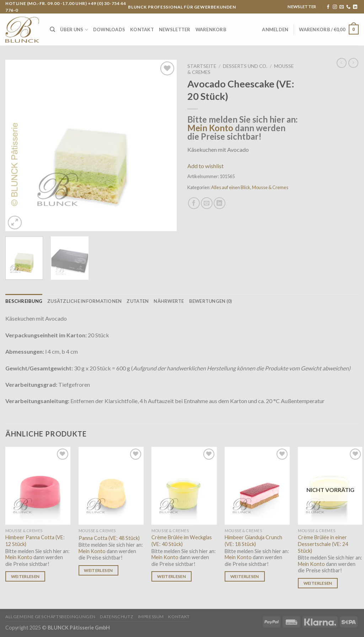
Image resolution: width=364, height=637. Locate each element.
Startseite (202, 66)
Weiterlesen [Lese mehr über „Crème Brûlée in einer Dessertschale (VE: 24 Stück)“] (318, 583)
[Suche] (52, 30)
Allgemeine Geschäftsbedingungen (50, 617)
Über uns (74, 30)
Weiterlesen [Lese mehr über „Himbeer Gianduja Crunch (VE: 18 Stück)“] (245, 576)
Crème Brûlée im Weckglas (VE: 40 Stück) (182, 541)
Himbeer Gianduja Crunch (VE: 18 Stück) (253, 541)
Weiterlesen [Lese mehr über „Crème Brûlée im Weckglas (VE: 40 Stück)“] (172, 576)
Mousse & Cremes (270, 187)
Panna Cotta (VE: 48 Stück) (109, 538)
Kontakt (142, 30)
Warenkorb (211, 30)
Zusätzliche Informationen (84, 301)
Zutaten (138, 301)
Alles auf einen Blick (231, 187)
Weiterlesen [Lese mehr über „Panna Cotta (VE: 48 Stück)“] (98, 570)
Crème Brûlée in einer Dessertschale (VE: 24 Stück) (323, 544)
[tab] (24, 301)
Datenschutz (117, 617)
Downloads (109, 30)
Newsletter (175, 30)
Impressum (151, 617)
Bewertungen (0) (211, 301)
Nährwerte (169, 301)
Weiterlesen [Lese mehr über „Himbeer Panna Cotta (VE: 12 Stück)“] (25, 576)
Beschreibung (24, 301)
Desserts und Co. (245, 66)
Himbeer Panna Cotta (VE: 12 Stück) (35, 541)
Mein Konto (210, 128)
